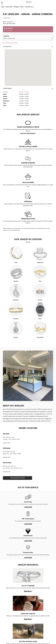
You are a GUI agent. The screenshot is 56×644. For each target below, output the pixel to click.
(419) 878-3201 (7, 457)
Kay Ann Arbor (7, 463)
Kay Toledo (6, 434)
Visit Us (28, 37)
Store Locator (9, 7)
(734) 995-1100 (7, 472)
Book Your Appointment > (28, 133)
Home (3, 7)
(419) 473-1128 (6, 443)
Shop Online (28, 29)
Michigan (16, 7)
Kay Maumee (7, 448)
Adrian (22, 7)
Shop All (28, 242)
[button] (28, 89)
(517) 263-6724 (10, 43)
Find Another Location (17, 478)
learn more (28, 507)
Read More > (28, 591)
